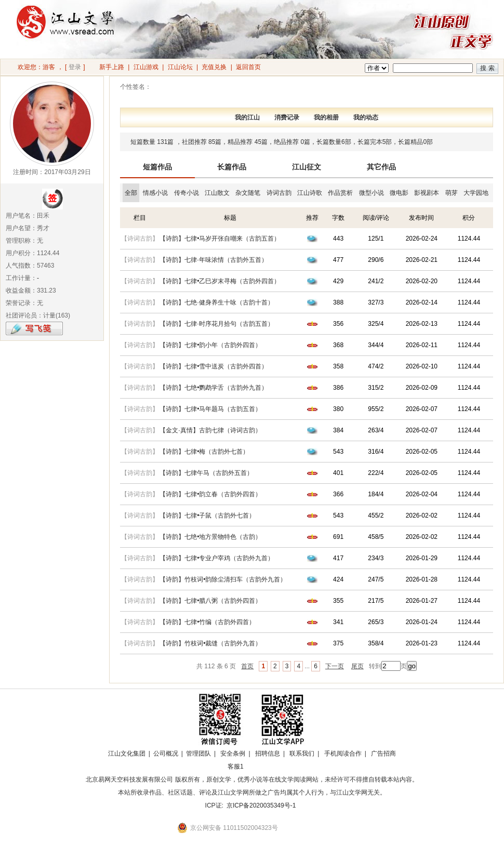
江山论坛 (180, 67)
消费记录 (287, 117)
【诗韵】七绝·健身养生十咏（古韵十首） (216, 302)
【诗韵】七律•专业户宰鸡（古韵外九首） (217, 558)
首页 (247, 666)
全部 (131, 193)
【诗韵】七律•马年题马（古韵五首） (210, 409)
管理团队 (198, 754)
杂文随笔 (248, 193)
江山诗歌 (310, 193)
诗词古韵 (279, 193)
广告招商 (383, 754)
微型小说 (372, 193)
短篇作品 (157, 167)
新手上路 (112, 67)
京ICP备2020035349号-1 (261, 805)
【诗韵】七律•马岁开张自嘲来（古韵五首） (220, 239)
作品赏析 (340, 193)
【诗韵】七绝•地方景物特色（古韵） (210, 537)
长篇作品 (232, 167)
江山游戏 (146, 67)
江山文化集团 (127, 754)
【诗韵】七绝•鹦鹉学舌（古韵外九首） (214, 388)
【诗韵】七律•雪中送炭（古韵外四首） (214, 366)
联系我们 (302, 754)
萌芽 (452, 193)
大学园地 (476, 193)
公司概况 (166, 754)
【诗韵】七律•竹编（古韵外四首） (207, 622)
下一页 (335, 666)
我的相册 (326, 117)
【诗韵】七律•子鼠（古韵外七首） (207, 515)
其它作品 (381, 167)
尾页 (357, 666)
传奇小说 (187, 193)
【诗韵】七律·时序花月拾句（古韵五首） (216, 324)
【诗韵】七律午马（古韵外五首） (206, 473)
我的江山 (247, 117)
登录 (75, 67)
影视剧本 (427, 193)
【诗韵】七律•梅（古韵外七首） (204, 452)
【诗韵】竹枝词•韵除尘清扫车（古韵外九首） (223, 579)
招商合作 (264, 766)
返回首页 (248, 67)
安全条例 (233, 754)
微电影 (399, 193)
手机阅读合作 (343, 754)
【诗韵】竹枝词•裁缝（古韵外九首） (210, 643)
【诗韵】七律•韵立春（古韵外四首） (210, 494)
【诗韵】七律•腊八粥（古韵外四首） (210, 601)
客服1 (236, 766)
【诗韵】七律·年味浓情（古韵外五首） (213, 260)
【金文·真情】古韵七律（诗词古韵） (210, 430)
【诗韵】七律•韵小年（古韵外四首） (210, 345)
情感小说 (155, 193)
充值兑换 (214, 67)
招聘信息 (268, 754)
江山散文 (217, 193)
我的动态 (366, 117)
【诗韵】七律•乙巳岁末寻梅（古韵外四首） (220, 281)
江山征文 (307, 167)
